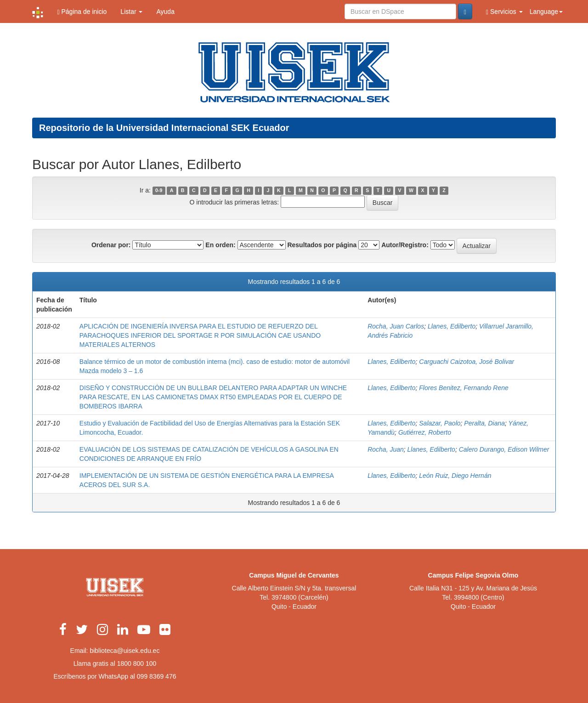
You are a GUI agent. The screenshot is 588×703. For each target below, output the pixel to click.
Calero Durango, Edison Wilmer (504, 449)
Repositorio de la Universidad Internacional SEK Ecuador (164, 128)
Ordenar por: (111, 245)
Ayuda (165, 11)
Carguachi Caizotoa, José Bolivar (466, 362)
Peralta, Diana (484, 423)
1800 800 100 (137, 663)
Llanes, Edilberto (452, 326)
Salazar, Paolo (440, 423)
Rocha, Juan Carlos (396, 326)
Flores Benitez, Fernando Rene (464, 388)
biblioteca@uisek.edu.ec (124, 651)
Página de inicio (82, 12)
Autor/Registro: (405, 245)
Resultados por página (322, 245)
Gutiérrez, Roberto (425, 432)
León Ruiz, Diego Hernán (455, 476)
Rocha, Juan (386, 449)
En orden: (220, 245)
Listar (131, 11)
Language (546, 11)
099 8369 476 (157, 676)
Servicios (504, 12)
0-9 (159, 191)
